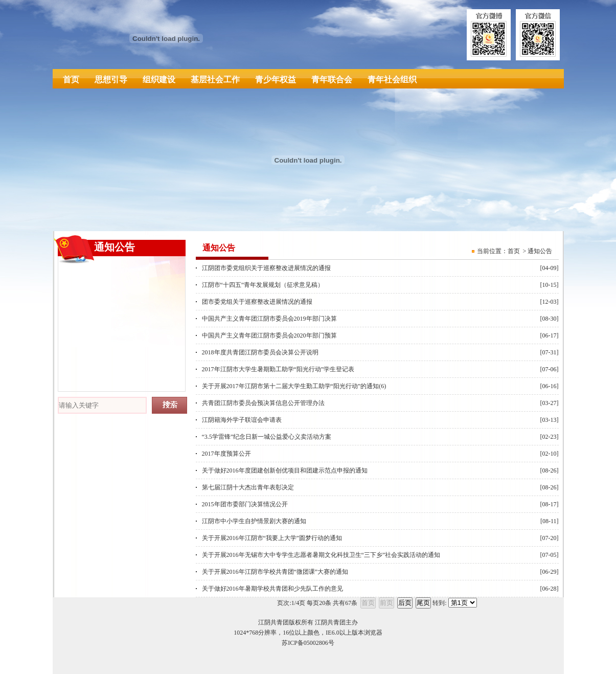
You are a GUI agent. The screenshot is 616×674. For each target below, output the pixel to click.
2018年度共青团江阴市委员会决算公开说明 (260, 352)
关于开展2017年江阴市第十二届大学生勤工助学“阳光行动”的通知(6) (294, 386)
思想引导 (111, 80)
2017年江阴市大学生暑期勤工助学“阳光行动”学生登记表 (278, 369)
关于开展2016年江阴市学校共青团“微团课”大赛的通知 (275, 572)
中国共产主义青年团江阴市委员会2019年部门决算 (269, 319)
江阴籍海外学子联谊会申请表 (242, 420)
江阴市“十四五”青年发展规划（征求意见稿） (263, 285)
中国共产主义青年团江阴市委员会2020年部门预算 (269, 335)
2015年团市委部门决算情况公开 (245, 504)
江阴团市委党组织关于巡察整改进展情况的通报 (266, 268)
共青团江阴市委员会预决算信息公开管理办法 (263, 403)
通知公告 (540, 251)
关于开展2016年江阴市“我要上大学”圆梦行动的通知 (272, 538)
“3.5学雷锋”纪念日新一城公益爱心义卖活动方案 (267, 437)
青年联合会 (332, 80)
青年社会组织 (392, 80)
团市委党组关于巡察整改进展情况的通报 (257, 302)
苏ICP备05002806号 (308, 643)
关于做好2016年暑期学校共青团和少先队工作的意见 (272, 589)
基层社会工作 (215, 80)
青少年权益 (276, 80)
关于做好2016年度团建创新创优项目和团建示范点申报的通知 (285, 470)
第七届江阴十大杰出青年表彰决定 (248, 487)
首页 (71, 80)
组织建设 (159, 80)
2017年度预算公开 (226, 454)
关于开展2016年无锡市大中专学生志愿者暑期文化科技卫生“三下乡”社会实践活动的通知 (321, 555)
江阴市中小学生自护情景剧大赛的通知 (254, 521)
